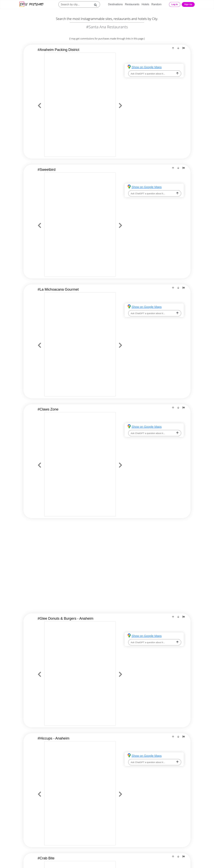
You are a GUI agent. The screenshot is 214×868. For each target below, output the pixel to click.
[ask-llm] (177, 74)
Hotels (145, 4)
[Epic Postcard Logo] (31, 5)
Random (156, 4)
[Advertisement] (107, 548)
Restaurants (132, 4)
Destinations (115, 4)
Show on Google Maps (147, 67)
